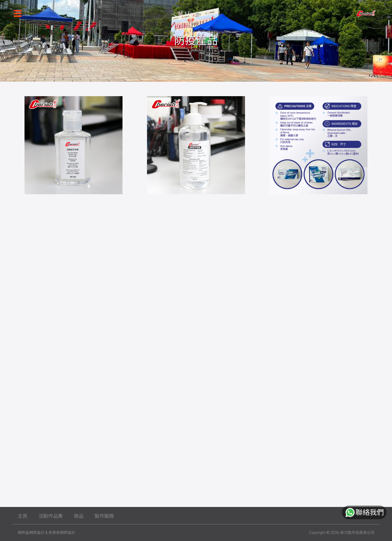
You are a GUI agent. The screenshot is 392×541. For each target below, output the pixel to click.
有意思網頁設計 (62, 533)
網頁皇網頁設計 (31, 533)
